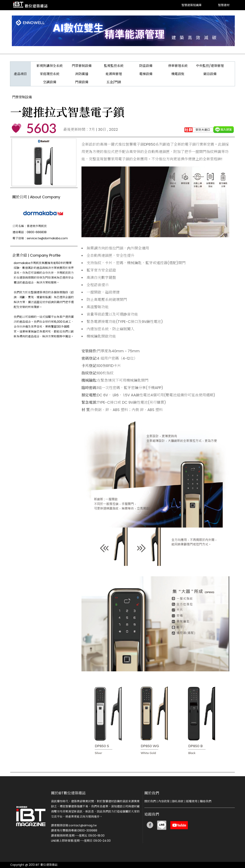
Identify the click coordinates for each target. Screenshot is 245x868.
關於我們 (150, 801)
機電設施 (178, 74)
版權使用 (192, 801)
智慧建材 (224, 5)
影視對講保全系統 (50, 66)
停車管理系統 (178, 66)
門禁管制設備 (82, 66)
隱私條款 (178, 801)
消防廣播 (82, 74)
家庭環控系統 (50, 74)
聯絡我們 (206, 801)
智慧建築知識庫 (192, 5)
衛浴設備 (210, 74)
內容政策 (164, 801)
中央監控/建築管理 (210, 66)
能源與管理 (114, 74)
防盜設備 (146, 66)
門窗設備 (82, 82)
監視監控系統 (114, 66)
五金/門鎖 (114, 82)
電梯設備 (146, 74)
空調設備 (50, 82)
